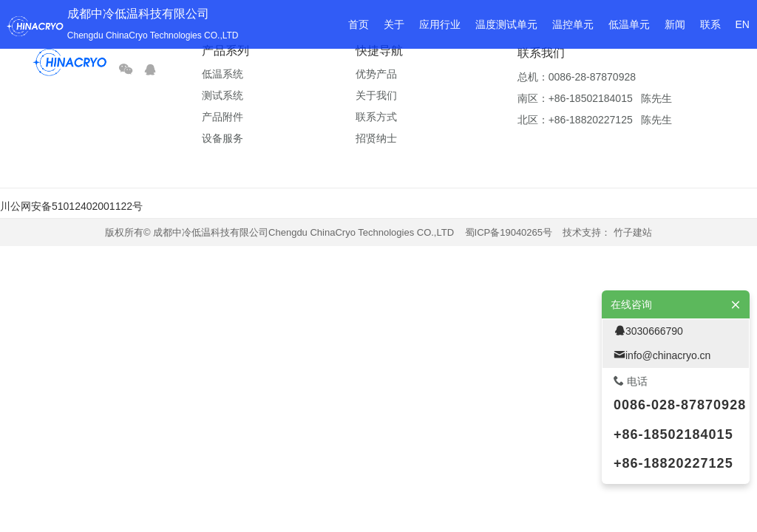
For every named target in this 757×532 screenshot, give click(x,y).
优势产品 (376, 74)
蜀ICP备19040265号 (509, 232)
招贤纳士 (376, 138)
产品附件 (223, 117)
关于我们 (376, 95)
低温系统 (223, 74)
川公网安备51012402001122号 (71, 206)
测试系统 (223, 95)
